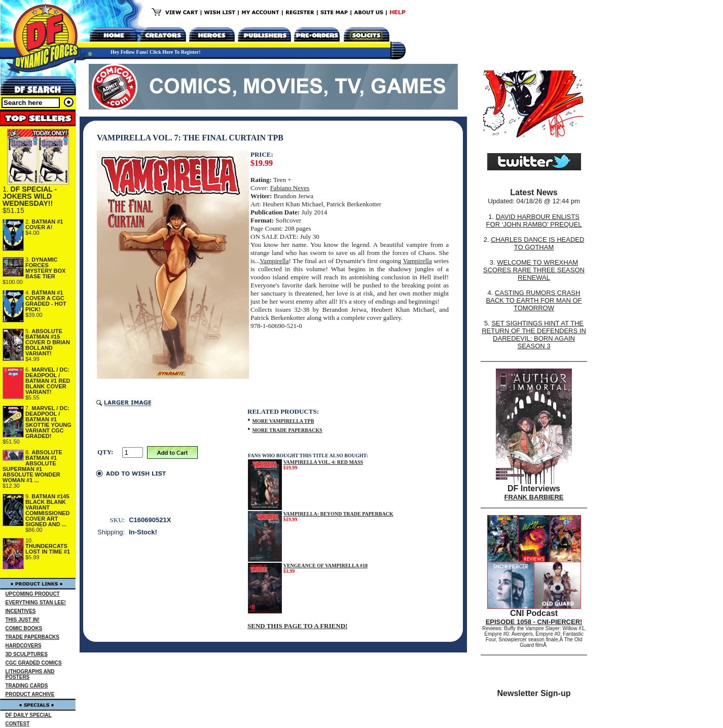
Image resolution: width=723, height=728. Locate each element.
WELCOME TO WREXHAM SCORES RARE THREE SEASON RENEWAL (534, 270)
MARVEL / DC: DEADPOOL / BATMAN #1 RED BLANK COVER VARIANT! (48, 381)
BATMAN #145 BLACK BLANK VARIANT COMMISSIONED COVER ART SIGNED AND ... (47, 510)
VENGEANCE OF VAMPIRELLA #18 (326, 566)
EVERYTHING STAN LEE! (36, 603)
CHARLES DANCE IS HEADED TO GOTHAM (537, 243)
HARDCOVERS (24, 646)
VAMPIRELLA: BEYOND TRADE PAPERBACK (338, 514)
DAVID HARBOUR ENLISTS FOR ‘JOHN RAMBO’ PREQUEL (534, 221)
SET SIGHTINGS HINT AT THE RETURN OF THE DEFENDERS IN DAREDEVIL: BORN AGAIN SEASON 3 (534, 335)
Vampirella (274, 261)
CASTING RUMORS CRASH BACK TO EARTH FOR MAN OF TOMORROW (534, 300)
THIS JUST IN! (23, 620)
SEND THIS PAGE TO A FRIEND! (297, 626)
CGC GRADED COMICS (34, 663)
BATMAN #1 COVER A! (44, 224)
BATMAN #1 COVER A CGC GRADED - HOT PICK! (46, 301)
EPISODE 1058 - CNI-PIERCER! (534, 622)
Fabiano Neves (290, 188)
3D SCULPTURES (27, 654)
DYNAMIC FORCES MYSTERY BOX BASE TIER (45, 268)
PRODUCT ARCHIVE (30, 694)
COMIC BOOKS (24, 628)
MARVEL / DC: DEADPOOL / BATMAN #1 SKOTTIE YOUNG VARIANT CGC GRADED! (48, 422)
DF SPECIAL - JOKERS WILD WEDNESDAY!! (30, 196)
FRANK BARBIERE (534, 497)
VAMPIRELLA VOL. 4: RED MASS (323, 462)
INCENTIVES (21, 611)
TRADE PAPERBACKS (33, 637)
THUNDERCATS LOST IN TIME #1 (48, 549)
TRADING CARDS (27, 686)
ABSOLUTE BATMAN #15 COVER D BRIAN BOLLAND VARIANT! (48, 342)
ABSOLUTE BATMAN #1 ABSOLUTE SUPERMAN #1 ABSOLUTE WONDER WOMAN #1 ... (32, 466)
